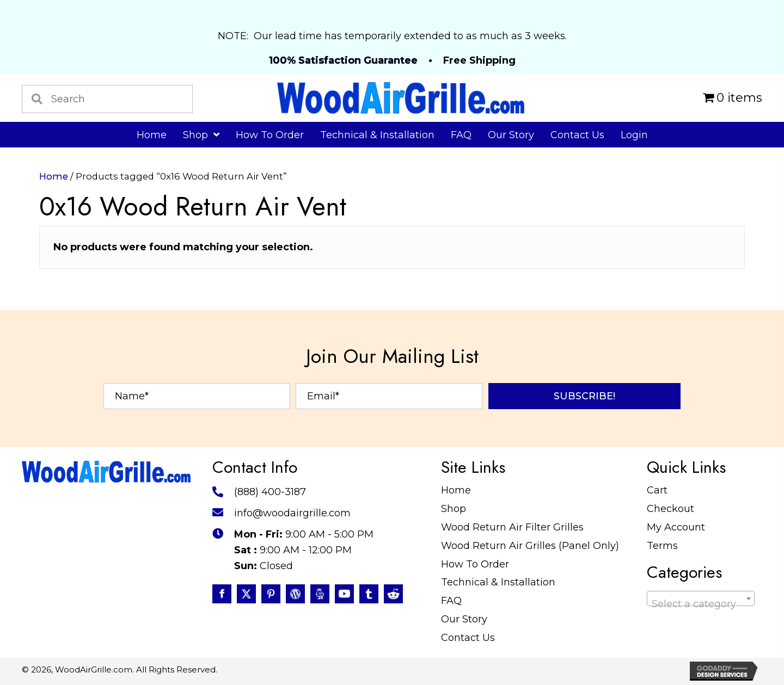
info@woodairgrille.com (292, 513)
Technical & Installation (498, 582)
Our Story (464, 619)
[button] (584, 396)
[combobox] (701, 598)
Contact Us (468, 638)
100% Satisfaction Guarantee (343, 60)
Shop (454, 509)
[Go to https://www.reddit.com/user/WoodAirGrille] (393, 594)
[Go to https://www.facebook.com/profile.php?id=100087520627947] (222, 594)
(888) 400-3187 (270, 492)
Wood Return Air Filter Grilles (512, 527)
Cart (657, 490)
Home (54, 176)
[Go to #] (295, 594)
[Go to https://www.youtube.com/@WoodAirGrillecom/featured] (344, 594)
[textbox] (701, 604)
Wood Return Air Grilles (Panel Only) (530, 546)
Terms (662, 546)
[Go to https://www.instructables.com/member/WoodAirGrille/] (320, 594)
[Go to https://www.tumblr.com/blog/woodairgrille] (369, 594)
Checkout (670, 509)
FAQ (451, 601)
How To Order (475, 564)
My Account (676, 527)
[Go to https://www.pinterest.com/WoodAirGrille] (271, 594)
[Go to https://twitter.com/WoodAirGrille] (246, 594)
